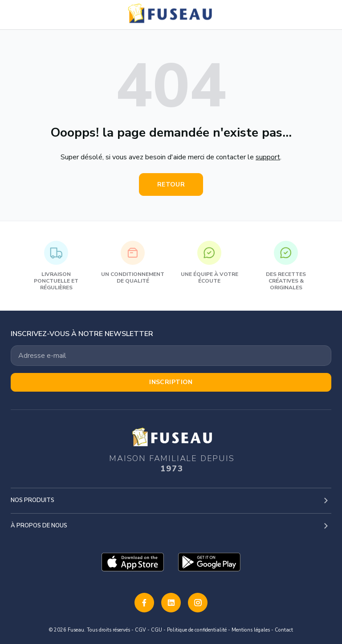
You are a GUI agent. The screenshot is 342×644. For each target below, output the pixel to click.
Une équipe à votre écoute (210, 263)
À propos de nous (39, 526)
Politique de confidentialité (197, 630)
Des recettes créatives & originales (286, 266)
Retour (171, 184)
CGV (140, 630)
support (268, 157)
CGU (157, 630)
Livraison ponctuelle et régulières (56, 266)
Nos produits (33, 500)
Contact (284, 630)
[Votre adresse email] (171, 356)
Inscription (171, 382)
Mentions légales (251, 630)
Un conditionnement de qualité (133, 263)
